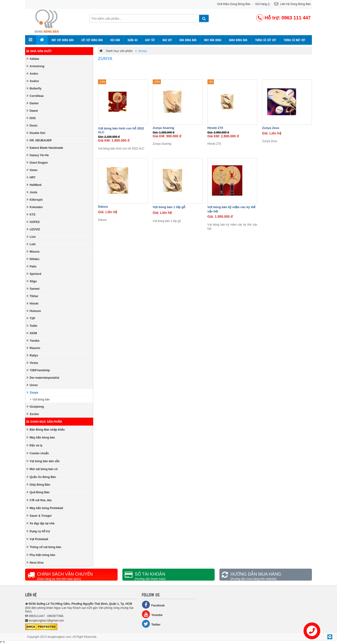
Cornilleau (35, 96)
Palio (32, 266)
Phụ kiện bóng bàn (41, 555)
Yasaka (33, 341)
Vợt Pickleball (37, 539)
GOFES (33, 222)
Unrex (32, 385)
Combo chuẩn (38, 453)
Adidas (33, 59)
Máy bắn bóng (213, 40)
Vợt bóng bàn (40, 399)
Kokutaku (35, 207)
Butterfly (34, 88)
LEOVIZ (33, 229)
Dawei (32, 111)
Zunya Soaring (163, 128)
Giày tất (150, 40)
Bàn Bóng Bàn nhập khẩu (46, 430)
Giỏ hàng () (262, 4)
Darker (33, 103)
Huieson (34, 311)
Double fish (36, 133)
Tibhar (32, 296)
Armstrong (35, 66)
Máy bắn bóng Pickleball (45, 508)
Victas (32, 363)
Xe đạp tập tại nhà (41, 523)
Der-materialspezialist (43, 378)
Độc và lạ (34, 445)
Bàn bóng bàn (188, 40)
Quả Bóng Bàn (38, 492)
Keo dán (115, 40)
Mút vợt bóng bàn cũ (42, 469)
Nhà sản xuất (39, 51)
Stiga (32, 281)
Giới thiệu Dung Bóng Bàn (234, 4)
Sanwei (33, 289)
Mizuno (33, 252)
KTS (31, 214)
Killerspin (35, 200)
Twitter (151, 624)
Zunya (32, 392)
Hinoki (33, 303)
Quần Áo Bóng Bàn (41, 477)
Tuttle (32, 326)
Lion (31, 237)
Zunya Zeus (271, 128)
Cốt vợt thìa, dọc (39, 500)
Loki (31, 244)
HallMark (34, 185)
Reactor (33, 348)
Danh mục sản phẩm (44, 422)
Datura (103, 207)
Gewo (32, 170)
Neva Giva (35, 563)
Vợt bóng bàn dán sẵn (43, 461)
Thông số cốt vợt (266, 40)
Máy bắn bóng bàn (41, 437)
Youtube (152, 614)
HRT (31, 177)
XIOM (32, 333)
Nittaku (33, 259)
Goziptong (35, 407)
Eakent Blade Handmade (45, 148)
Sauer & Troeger (39, 516)
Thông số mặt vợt (294, 40)
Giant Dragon (37, 163)
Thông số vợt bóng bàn (44, 547)
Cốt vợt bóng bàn (92, 40)
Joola (32, 192)
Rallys (32, 355)
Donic (32, 125)
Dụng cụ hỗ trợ (38, 531)
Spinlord (34, 274)
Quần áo (133, 40)
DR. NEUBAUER (39, 140)
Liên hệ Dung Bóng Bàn (293, 4)
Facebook (153, 605)
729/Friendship (38, 370)
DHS (31, 118)
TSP (31, 318)
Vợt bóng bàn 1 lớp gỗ (169, 207)
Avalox (33, 81)
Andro (32, 74)
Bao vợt (167, 40)
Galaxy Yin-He (38, 155)
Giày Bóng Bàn (38, 485)
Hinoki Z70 (215, 128)
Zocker (33, 414)
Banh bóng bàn (238, 40)
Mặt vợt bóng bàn (63, 40)
